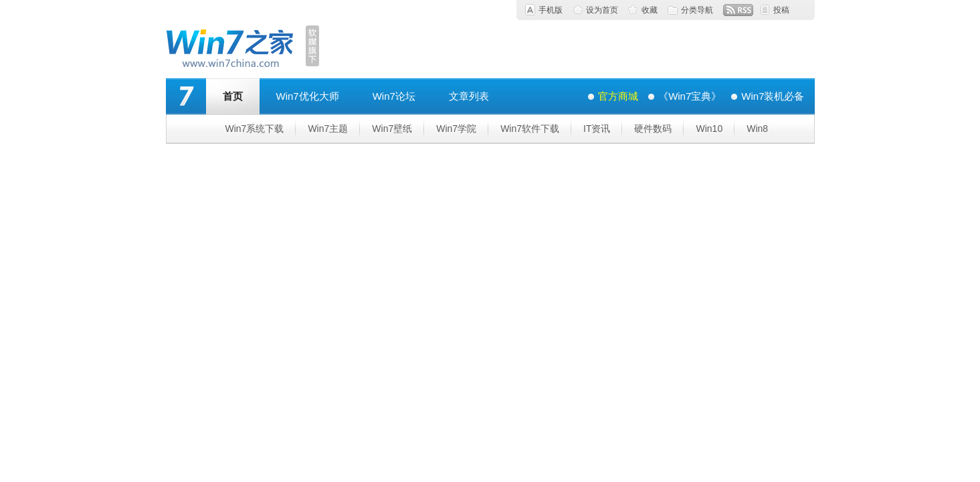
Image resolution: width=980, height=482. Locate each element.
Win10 (709, 129)
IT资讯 (597, 129)
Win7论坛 (394, 96)
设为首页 (602, 10)
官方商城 (618, 96)
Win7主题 (328, 129)
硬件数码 (653, 129)
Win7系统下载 (255, 129)
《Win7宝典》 (690, 96)
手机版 (551, 10)
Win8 (757, 129)
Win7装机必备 (773, 96)
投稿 (781, 10)
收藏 (650, 10)
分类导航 (697, 10)
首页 (233, 96)
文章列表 (469, 96)
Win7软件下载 (530, 129)
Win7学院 (456, 129)
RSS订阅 (738, 10)
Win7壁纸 (392, 129)
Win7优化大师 (308, 96)
